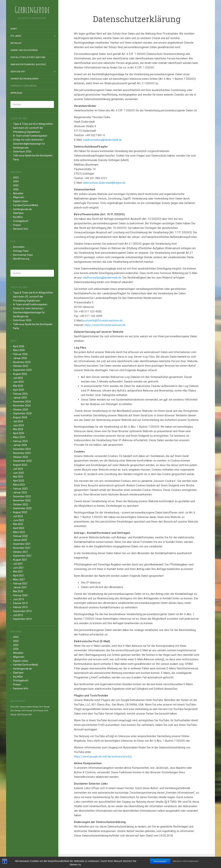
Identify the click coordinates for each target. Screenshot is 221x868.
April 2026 (19, 346)
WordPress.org (21, 259)
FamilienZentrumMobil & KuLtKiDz (28, 64)
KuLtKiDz (18, 217)
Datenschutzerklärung (24, 86)
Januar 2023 (20, 492)
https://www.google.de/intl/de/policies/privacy (103, 757)
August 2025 (20, 374)
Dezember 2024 (22, 402)
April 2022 (19, 528)
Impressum (16, 93)
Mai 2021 (18, 572)
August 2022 (20, 512)
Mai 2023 (18, 477)
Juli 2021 (18, 564)
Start (14, 29)
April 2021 (19, 576)
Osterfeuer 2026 (22, 152)
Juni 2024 (18, 425)
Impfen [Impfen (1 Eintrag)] (29, 707)
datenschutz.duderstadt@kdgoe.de (104, 183)
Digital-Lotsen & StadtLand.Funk (28, 57)
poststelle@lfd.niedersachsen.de (102, 321)
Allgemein (19, 197)
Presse (17, 225)
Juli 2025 (18, 378)
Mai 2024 (18, 429)
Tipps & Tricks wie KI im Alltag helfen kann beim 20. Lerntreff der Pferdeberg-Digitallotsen (33, 128)
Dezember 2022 (22, 496)
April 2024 (19, 433)
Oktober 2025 (21, 366)
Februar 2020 (20, 595)
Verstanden (160, 862)
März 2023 (19, 485)
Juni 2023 (18, 473)
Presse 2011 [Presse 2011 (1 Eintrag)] (38, 707)
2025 (16, 185)
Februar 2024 (20, 441)
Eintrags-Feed (21, 251)
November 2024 (22, 406)
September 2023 (22, 461)
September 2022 (22, 508)
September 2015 (22, 611)
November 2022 (22, 500)
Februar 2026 (20, 354)
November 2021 (22, 548)
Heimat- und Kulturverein (24, 50)
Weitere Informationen (186, 862)
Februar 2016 (20, 607)
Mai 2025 (18, 386)
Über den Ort (18, 72)
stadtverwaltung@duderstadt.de (102, 140)
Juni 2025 (18, 382)
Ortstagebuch (21, 221)
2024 (16, 181)
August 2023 (20, 465)
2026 (16, 189)
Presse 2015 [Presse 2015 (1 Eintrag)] (43, 711)
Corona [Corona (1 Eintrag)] (23, 707)
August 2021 (20, 560)
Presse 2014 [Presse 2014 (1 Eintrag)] (32, 711)
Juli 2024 (18, 421)
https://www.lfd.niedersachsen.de (105, 325)
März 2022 (19, 532)
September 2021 (22, 556)
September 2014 (22, 619)
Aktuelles (16, 43)
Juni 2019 (18, 599)
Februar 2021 (20, 584)
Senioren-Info (21, 229)
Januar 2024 (20, 445)
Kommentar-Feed (23, 255)
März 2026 (19, 350)
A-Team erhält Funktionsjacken (30, 136)
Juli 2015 (18, 615)
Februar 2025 (20, 394)
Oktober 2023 (21, 457)
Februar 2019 (20, 603)
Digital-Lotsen (21, 201)
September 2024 (22, 413)
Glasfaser (18, 213)
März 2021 (19, 580)
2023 (16, 178)
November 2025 (22, 362)
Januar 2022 (20, 540)
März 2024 (19, 437)
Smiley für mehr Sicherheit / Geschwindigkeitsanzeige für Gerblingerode (29, 144)
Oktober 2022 (21, 504)
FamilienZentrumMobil (25, 205)
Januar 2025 (20, 398)
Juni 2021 (18, 568)
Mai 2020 (18, 591)
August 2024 (20, 417)
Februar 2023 (20, 489)
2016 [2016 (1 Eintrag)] (13, 707)
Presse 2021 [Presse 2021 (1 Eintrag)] (27, 715)
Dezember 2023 (22, 449)
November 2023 (22, 453)
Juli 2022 (18, 516)
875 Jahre (16, 36)
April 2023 (19, 481)
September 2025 (22, 370)
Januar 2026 (20, 358)
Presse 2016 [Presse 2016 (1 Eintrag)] (16, 715)
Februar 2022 (20, 536)
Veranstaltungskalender (25, 79)
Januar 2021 (20, 587)
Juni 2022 (18, 520)
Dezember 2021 (22, 544)
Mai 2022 (18, 524)
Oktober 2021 (21, 552)
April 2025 (19, 390)
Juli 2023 (18, 469)
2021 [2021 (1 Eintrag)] (17, 707)
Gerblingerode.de (22, 209)
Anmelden (19, 247)
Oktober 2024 (21, 410)
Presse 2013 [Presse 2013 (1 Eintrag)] (20, 711)
